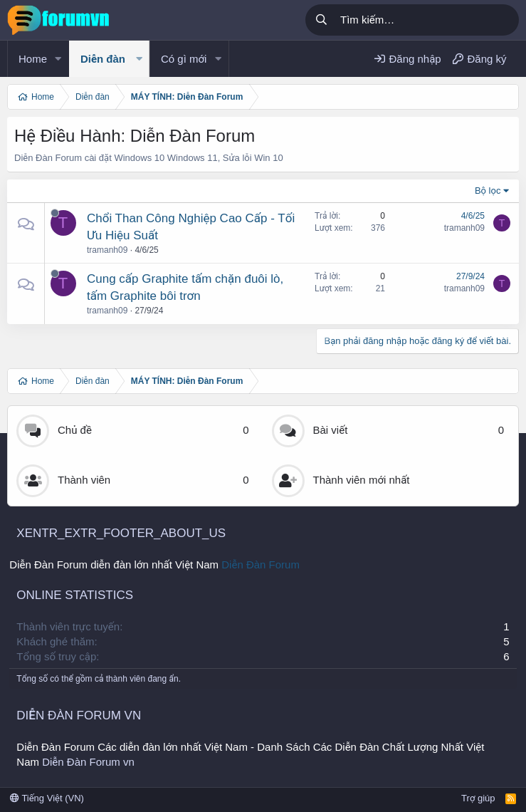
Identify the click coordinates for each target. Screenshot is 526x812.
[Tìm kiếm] (427, 20)
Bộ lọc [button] (488, 191)
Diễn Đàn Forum (261, 564)
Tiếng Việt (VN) (47, 798)
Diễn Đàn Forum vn (88, 762)
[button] (58, 59)
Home (33, 59)
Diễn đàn (103, 59)
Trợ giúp (478, 798)
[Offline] (55, 213)
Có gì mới (184, 59)
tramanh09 (107, 250)
